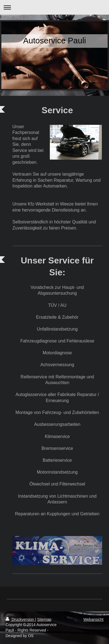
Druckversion (20, 619)
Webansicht (93, 619)
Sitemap (44, 619)
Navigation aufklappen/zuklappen (54, 7)
